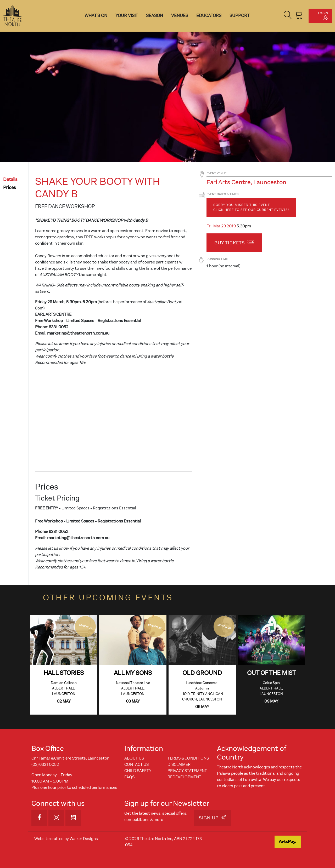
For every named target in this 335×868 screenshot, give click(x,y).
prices (10, 188)
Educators (209, 16)
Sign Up (213, 818)
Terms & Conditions (188, 758)
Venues (180, 16)
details (10, 179)
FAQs (129, 777)
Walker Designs (84, 839)
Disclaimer (179, 764)
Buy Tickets (234, 242)
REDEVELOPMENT (184, 777)
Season (155, 16)
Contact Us (136, 764)
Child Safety (138, 771)
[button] (288, 16)
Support (239, 16)
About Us (134, 758)
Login (323, 16)
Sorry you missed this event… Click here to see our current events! (251, 207)
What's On (96, 16)
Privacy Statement (187, 771)
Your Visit (127, 16)
